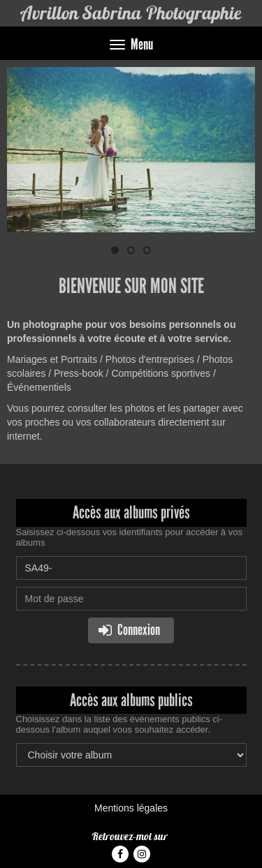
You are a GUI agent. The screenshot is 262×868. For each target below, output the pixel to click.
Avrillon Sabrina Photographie (131, 13)
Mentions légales (131, 808)
